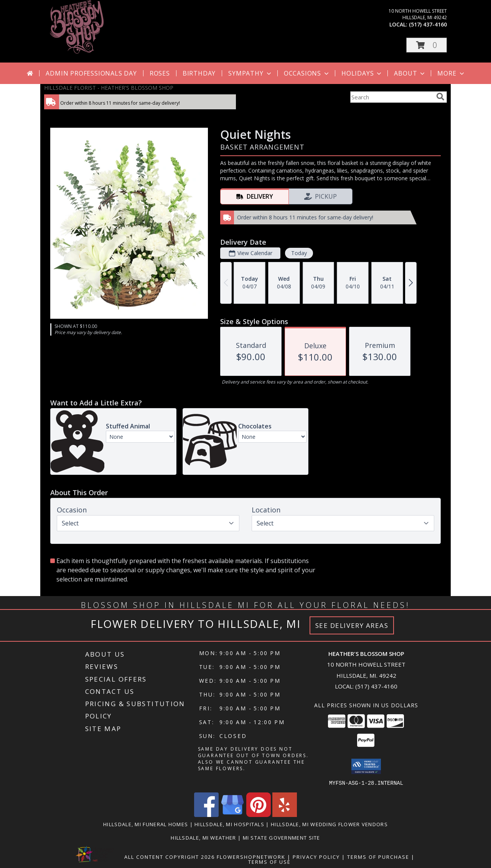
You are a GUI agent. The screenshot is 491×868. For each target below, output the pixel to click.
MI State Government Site (282, 837)
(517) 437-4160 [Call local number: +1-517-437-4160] (428, 24)
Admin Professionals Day (91, 73)
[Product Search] (392, 97)
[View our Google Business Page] (232, 814)
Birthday (199, 73)
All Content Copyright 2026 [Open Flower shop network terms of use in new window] (170, 856)
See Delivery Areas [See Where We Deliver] (352, 625)
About (410, 73)
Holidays (362, 73)
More (451, 73)
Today (299, 253)
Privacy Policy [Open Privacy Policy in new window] (316, 856)
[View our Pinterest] (259, 814)
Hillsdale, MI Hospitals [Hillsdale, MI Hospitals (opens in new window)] (229, 824)
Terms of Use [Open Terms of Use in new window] (269, 861)
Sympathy (250, 73)
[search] (440, 97)
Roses (160, 73)
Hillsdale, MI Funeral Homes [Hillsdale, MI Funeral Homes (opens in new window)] (146, 824)
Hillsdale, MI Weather (203, 837)
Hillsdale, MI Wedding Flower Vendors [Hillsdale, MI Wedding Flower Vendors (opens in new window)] (329, 824)
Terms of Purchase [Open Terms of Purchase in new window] (378, 856)
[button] (427, 45)
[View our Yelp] (285, 814)
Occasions (307, 73)
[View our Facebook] (206, 814)
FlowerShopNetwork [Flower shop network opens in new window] (251, 856)
